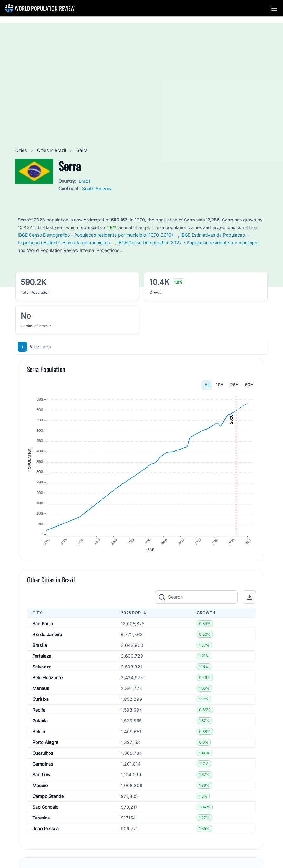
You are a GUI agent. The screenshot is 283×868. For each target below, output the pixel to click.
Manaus (41, 690)
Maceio (40, 787)
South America (97, 189)
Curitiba (40, 701)
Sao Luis (41, 776)
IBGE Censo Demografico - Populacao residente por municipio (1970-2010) (95, 235)
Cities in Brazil (52, 150)
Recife (39, 711)
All (207, 385)
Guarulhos (43, 755)
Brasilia (40, 647)
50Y (249, 385)
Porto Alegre (45, 744)
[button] (274, 8)
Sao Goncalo (45, 809)
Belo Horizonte (47, 679)
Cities (22, 150)
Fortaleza (42, 658)
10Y (220, 385)
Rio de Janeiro (47, 636)
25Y (234, 385)
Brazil (84, 181)
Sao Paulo (43, 625)
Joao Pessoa (46, 830)
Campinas (43, 765)
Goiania (40, 722)
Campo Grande (48, 798)
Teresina (41, 819)
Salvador (42, 668)
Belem (39, 733)
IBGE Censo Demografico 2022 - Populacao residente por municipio (188, 243)
